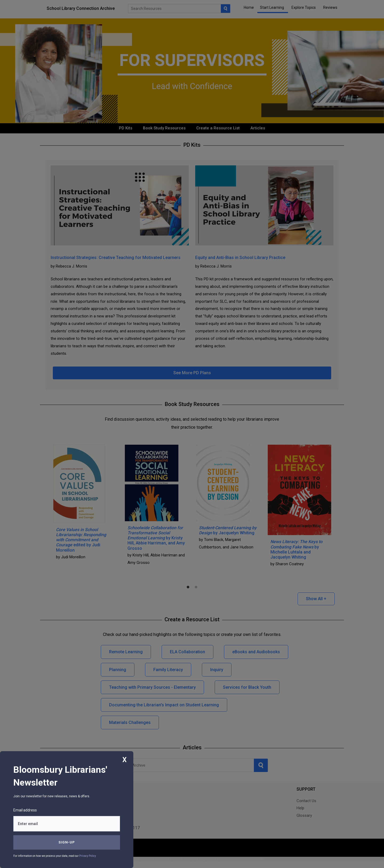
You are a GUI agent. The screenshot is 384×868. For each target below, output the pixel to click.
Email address (25, 810)
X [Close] (125, 760)
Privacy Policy (88, 856)
